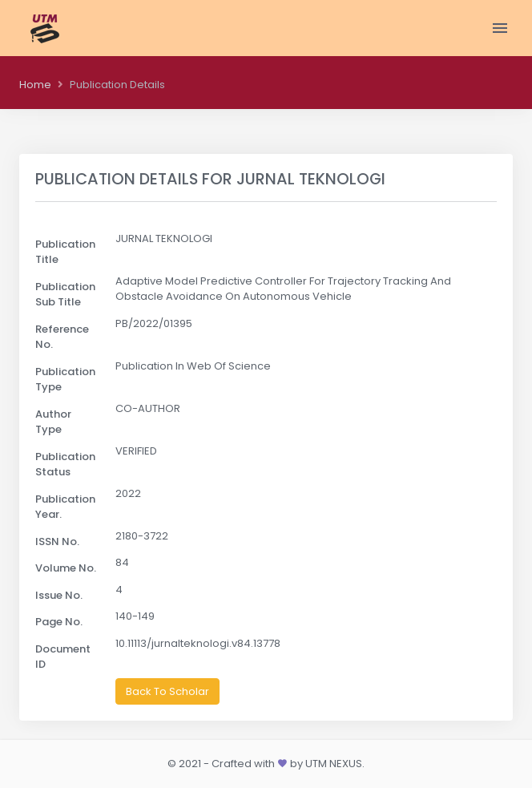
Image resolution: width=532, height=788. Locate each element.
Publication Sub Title (65, 295)
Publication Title (65, 252)
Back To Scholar (167, 691)
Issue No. (59, 595)
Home (35, 85)
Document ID (63, 657)
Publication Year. (65, 507)
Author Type (53, 422)
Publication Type (65, 380)
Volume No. (66, 568)
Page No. (59, 622)
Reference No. (62, 337)
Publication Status (65, 465)
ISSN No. (57, 541)
